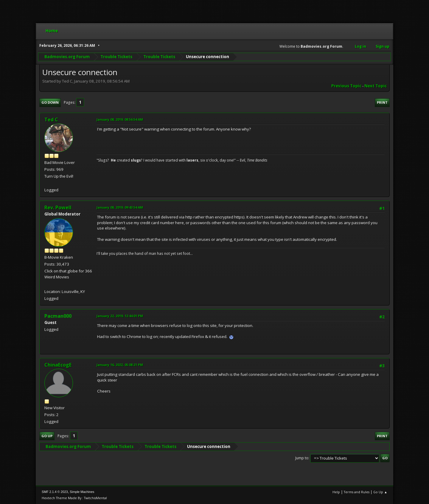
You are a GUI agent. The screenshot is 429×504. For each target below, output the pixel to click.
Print (382, 102)
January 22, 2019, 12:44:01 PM (120, 316)
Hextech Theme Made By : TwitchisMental (74, 498)
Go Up (47, 436)
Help (336, 492)
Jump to (302, 458)
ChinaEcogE (58, 365)
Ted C (51, 120)
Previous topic (346, 86)
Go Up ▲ (380, 492)
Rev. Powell (58, 207)
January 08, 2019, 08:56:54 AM (120, 119)
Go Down (50, 102)
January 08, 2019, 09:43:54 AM (120, 207)
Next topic (376, 86)
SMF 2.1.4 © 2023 (55, 492)
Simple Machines (82, 492)
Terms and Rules (357, 492)
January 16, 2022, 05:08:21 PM (120, 365)
